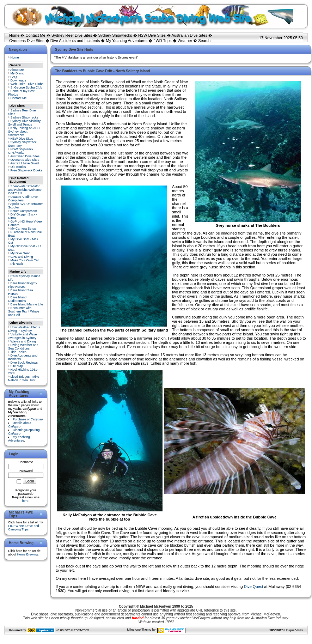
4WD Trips (162, 41)
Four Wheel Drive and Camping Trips (24, 528)
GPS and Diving (22, 257)
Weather (185, 41)
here (25, 501)
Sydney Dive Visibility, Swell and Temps (25, 123)
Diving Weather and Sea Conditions (23, 347)
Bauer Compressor (24, 211)
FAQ (14, 77)
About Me (17, 70)
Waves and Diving (23, 341)
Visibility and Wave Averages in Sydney (23, 336)
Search (204, 41)
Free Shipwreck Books (26, 170)
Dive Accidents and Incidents (75, 41)
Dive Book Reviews (24, 363)
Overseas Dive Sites (27, 41)
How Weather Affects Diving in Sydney (24, 329)
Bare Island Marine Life (27, 304)
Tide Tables (18, 352)
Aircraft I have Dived (25, 163)
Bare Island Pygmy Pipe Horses (23, 285)
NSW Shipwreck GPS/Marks (21, 151)
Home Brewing (27, 554)
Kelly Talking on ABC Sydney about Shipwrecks (24, 132)
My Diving (18, 73)
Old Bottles (18, 167)
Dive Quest (253, 587)
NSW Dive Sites (152, 35)
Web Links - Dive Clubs (27, 84)
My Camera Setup (23, 229)
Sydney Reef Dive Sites (72, 35)
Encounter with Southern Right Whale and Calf (24, 311)
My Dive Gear (20, 253)
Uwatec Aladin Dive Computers (23, 199)
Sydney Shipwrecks (115, 35)
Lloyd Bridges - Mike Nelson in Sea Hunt (24, 378)
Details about (20, 425)
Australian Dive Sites (189, 35)
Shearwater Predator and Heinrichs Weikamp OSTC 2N (25, 190)
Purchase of (28, 419)
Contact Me (35, 35)
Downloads (19, 80)
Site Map (17, 366)
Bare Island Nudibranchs (17, 299)
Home (14, 35)
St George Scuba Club (26, 87)
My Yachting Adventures (127, 41)
